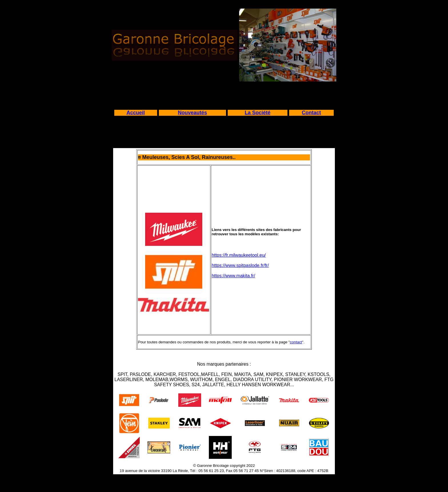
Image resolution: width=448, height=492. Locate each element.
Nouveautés (192, 113)
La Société (257, 113)
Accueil (136, 113)
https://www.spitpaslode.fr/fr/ (240, 265)
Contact (311, 113)
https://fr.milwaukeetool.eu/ (239, 255)
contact (296, 342)
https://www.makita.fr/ (233, 276)
